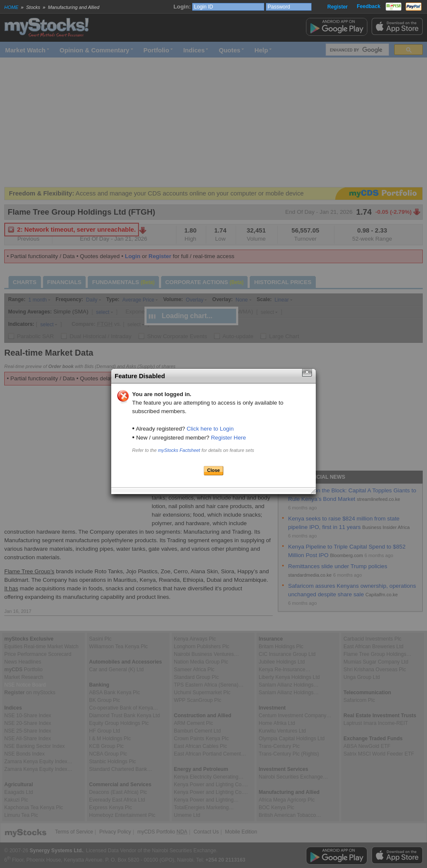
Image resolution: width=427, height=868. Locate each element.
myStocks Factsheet (179, 450)
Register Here (228, 438)
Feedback (368, 6)
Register (338, 7)
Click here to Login (210, 429)
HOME (11, 7)
